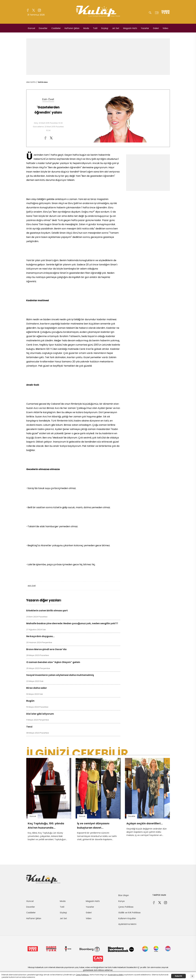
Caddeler (56, 28)
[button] (167, 761)
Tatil (95, 28)
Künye (121, 901)
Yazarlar (145, 28)
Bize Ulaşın (124, 895)
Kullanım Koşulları (127, 918)
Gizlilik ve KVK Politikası (129, 913)
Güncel (31, 28)
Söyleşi (105, 28)
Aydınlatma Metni (127, 924)
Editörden (43, 82)
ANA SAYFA (31, 82)
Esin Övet (48, 99)
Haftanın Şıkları (72, 28)
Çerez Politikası (126, 907)
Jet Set (116, 28)
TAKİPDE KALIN (159, 895)
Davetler (43, 28)
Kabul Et (179, 976)
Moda (86, 28)
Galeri (156, 28)
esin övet (32, 586)
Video (165, 28)
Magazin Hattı (130, 28)
